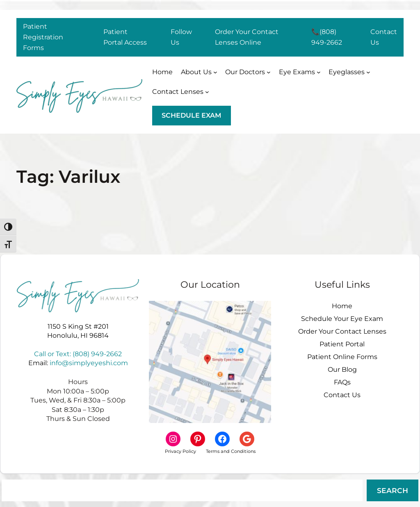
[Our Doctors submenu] (248, 72)
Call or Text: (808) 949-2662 (78, 354)
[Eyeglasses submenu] (349, 72)
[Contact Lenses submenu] (181, 92)
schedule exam (191, 115)
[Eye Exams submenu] (300, 72)
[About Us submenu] (199, 72)
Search (393, 490)
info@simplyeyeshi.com (89, 363)
